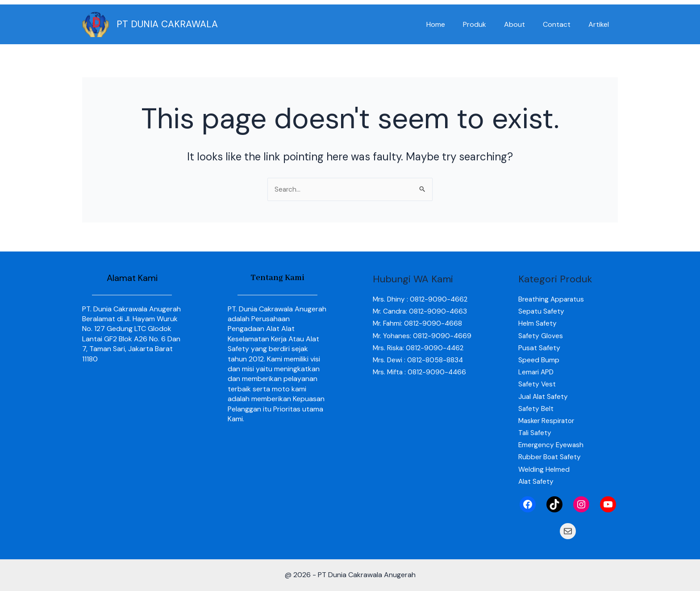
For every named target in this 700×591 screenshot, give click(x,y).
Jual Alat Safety (544, 396)
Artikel (600, 24)
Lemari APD (537, 372)
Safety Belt (536, 409)
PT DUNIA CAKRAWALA (167, 24)
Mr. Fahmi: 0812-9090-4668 (419, 324)
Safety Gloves (541, 336)
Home (452, 24)
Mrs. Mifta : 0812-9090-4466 (421, 384)
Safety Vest (537, 384)
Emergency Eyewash (552, 445)
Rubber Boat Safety (550, 457)
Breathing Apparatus (552, 299)
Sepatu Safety (542, 312)
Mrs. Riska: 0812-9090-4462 (420, 360)
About (523, 24)
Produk (487, 24)
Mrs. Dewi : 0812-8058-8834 (419, 372)
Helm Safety (538, 324)
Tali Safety (535, 433)
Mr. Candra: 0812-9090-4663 (421, 312)
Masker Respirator (548, 421)
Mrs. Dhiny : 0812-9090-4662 (421, 299)
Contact (562, 24)
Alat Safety (537, 481)
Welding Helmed (544, 469)
